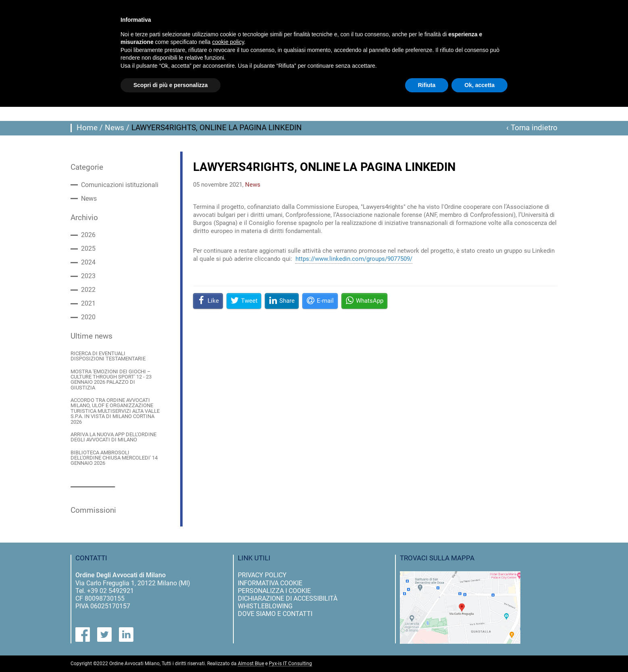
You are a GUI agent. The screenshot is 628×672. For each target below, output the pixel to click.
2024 (88, 262)
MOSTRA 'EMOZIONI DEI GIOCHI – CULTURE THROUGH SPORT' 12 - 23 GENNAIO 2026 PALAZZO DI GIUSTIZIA (111, 380)
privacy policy (262, 575)
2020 (88, 317)
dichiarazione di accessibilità (288, 598)
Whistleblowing (265, 606)
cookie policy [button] (228, 42)
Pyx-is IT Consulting (290, 664)
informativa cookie (270, 583)
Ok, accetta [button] (479, 85)
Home (87, 128)
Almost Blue (251, 664)
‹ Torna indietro (532, 128)
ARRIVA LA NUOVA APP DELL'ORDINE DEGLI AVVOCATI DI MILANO (113, 437)
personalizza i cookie (274, 591)
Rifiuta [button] (427, 85)
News (114, 128)
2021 (88, 304)
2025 (88, 249)
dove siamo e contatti (275, 614)
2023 (88, 276)
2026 (88, 235)
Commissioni (93, 510)
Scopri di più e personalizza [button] (171, 85)
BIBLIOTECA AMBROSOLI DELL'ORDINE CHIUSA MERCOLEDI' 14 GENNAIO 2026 (114, 458)
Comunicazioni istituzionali (120, 185)
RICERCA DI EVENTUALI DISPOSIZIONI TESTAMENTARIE (108, 356)
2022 (88, 290)
